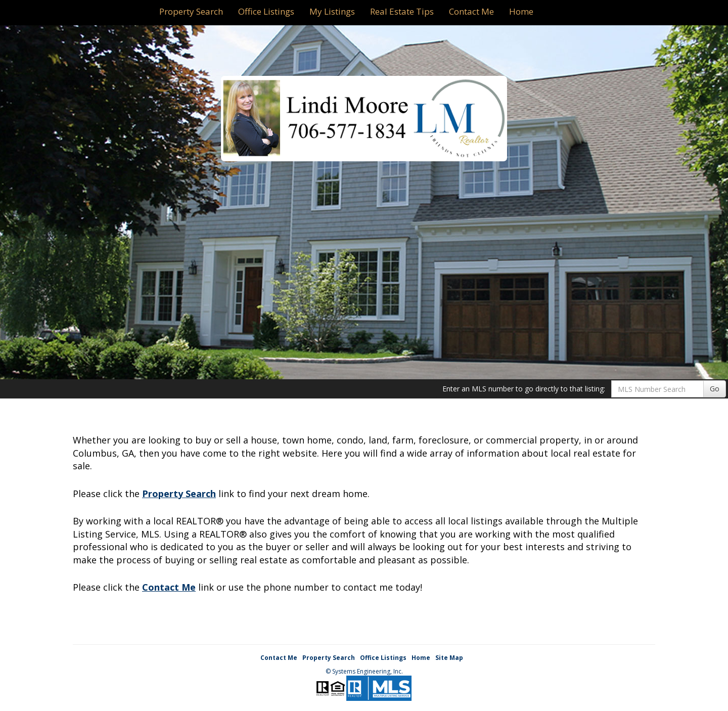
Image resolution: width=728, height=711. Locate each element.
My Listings (332, 11)
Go (715, 389)
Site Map (449, 658)
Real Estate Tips (402, 11)
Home (521, 11)
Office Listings (266, 11)
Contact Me (471, 11)
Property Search (191, 11)
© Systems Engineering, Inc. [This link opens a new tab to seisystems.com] (364, 671)
